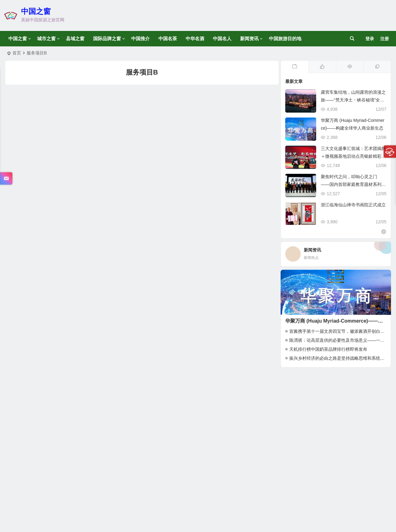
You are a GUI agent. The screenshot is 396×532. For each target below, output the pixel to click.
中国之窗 (36, 11)
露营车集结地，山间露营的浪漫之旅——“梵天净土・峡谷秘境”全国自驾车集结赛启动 (353, 100)
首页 (17, 53)
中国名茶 (168, 39)
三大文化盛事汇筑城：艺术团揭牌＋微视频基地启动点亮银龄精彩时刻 (353, 156)
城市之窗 (46, 39)
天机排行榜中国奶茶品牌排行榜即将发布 (328, 349)
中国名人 (222, 39)
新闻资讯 (249, 39)
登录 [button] (370, 39)
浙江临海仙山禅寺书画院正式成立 (353, 205)
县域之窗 (75, 39)
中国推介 (140, 39)
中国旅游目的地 (285, 39)
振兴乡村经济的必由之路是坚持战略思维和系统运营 (339, 358)
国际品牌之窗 (107, 39)
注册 (385, 39)
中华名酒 (195, 39)
